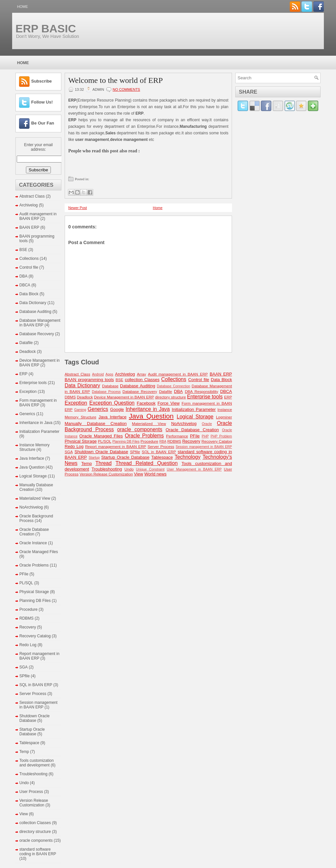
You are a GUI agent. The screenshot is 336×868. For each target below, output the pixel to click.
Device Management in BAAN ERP (124, 397)
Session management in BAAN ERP (38, 705)
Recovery (28, 627)
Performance (177, 436)
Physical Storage (34, 592)
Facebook (146, 403)
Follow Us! (42, 102)
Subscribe (42, 81)
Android (98, 374)
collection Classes (35, 823)
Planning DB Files (35, 601)
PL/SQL (26, 583)
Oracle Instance (33, 543)
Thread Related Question (147, 463)
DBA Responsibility (201, 391)
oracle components (36, 840)
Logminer (224, 417)
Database (110, 386)
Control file (29, 267)
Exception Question (112, 403)
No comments (126, 89)
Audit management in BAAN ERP (38, 216)
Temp (24, 752)
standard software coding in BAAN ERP (38, 852)
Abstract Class (32, 196)
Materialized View (35, 498)
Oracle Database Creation (34, 532)
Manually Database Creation (96, 424)
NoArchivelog (31, 507)
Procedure (28, 609)
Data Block (29, 294)
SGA (23, 667)
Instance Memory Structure (34, 447)
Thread (104, 463)
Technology (188, 457)
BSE (23, 250)
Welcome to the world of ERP (115, 80)
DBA (23, 276)
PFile (24, 574)
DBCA (25, 285)
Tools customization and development (37, 763)
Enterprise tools (33, 383)
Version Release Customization (34, 803)
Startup (94, 458)
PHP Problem (221, 436)
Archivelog (29, 205)
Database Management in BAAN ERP (40, 323)
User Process (31, 792)
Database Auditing (35, 312)
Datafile (26, 343)
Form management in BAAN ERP (38, 403)
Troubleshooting (33, 774)
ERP (23, 374)
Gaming (80, 410)
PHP (205, 436)
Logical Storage (33, 476)
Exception (28, 392)
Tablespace (29, 743)
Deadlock (28, 352)
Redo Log (28, 645)
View (24, 814)
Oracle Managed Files (39, 552)
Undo (24, 783)
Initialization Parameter (39, 432)
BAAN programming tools (89, 380)
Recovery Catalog (35, 636)
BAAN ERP (29, 227)
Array (141, 374)
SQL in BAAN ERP (36, 685)
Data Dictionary (33, 303)
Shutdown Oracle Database (34, 718)
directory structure (35, 832)
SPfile (24, 676)
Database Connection (173, 386)
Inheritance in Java (36, 423)
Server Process (33, 694)
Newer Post (78, 208)
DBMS (70, 397)
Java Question (32, 467)
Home (22, 7)
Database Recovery (37, 334)
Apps (110, 374)
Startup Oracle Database (32, 732)
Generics (27, 414)
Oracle (207, 424)
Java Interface (32, 458)
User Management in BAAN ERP (194, 469)
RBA (163, 442)
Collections (29, 259)
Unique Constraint (150, 469)
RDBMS (26, 618)
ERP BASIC (46, 29)
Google (117, 409)
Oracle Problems (34, 565)
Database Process (106, 392)
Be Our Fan (43, 123)
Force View (168, 403)
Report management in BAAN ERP (115, 446)
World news (156, 474)
